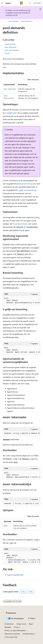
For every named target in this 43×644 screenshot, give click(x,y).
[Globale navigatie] (2, 3)
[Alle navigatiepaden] (5, 21)
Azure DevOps (14, 21)
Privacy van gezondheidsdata (15, 630)
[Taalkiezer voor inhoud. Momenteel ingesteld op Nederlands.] (11, 613)
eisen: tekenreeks (11, 47)
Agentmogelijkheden (15, 575)
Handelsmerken (28, 634)
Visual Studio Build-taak (22, 224)
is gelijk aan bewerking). (27, 190)
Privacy (16, 627)
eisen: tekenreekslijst (12, 50)
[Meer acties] (38, 21)
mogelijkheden (11, 113)
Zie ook (7, 53)
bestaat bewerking (25, 184)
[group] (21, 301)
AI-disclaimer (9, 624)
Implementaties (10, 44)
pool (5, 67)
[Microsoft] (22, 3)
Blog (30, 624)
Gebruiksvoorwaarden (12, 634)
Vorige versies (21, 624)
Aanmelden (37, 3)
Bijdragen (8, 627)
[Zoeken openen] (30, 3)
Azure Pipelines (26, 21)
